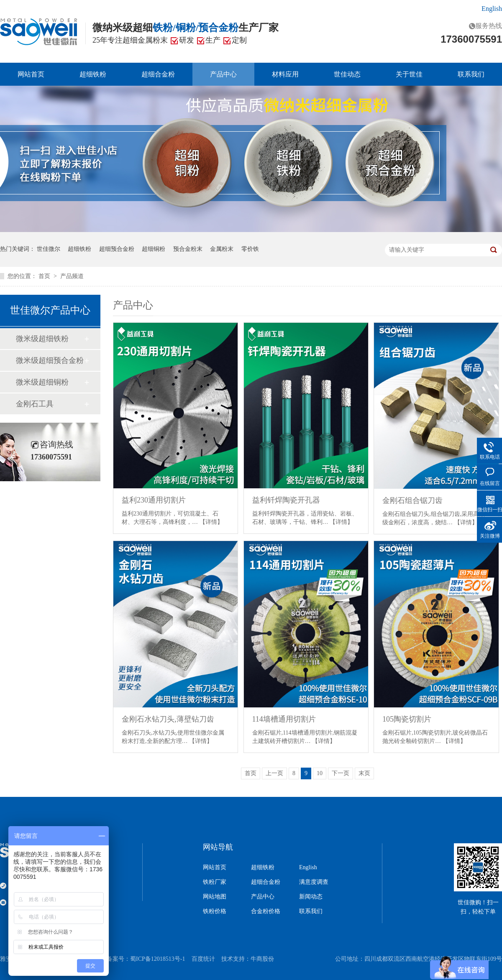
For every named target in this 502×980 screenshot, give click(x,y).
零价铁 (250, 249)
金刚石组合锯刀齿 (412, 500)
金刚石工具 (35, 404)
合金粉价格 (266, 911)
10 (320, 773)
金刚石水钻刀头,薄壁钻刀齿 (168, 719)
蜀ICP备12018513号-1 (158, 959)
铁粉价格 (215, 911)
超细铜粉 (154, 249)
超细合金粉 (158, 74)
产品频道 (72, 276)
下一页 (341, 773)
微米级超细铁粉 (42, 339)
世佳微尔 (49, 249)
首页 (45, 276)
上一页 (274, 773)
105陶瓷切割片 (407, 719)
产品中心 (223, 74)
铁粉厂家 (215, 882)
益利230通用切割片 (154, 500)
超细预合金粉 (117, 249)
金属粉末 (222, 249)
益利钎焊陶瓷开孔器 (286, 500)
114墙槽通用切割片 (284, 719)
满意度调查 (314, 882)
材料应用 (285, 74)
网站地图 (215, 897)
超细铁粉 (93, 74)
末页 (364, 773)
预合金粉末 (188, 249)
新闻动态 (311, 897)
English (492, 9)
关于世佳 (409, 74)
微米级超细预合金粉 (50, 360)
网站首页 (31, 74)
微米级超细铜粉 (42, 382)
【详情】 (211, 522)
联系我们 (471, 74)
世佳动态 (347, 74)
